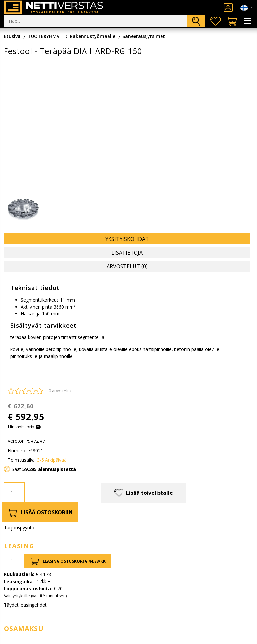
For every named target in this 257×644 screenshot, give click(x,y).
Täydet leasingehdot (25, 605)
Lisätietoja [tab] (127, 253)
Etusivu (12, 36)
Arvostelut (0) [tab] (127, 266)
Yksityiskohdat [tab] (127, 239)
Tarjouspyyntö (19, 527)
